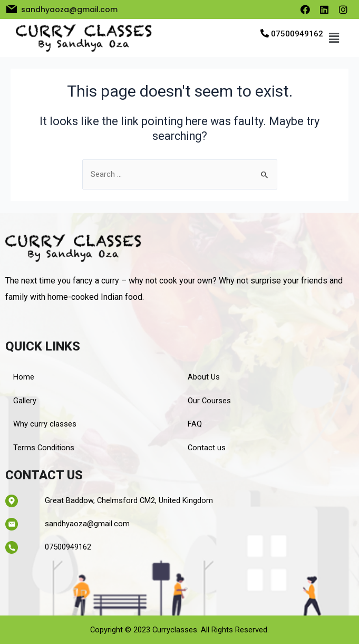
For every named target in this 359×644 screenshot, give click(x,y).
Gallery (25, 401)
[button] (334, 38)
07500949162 (297, 34)
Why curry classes (45, 424)
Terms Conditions (44, 448)
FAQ (195, 424)
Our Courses (209, 401)
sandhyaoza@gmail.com (87, 524)
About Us (204, 377)
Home (24, 377)
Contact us (207, 448)
